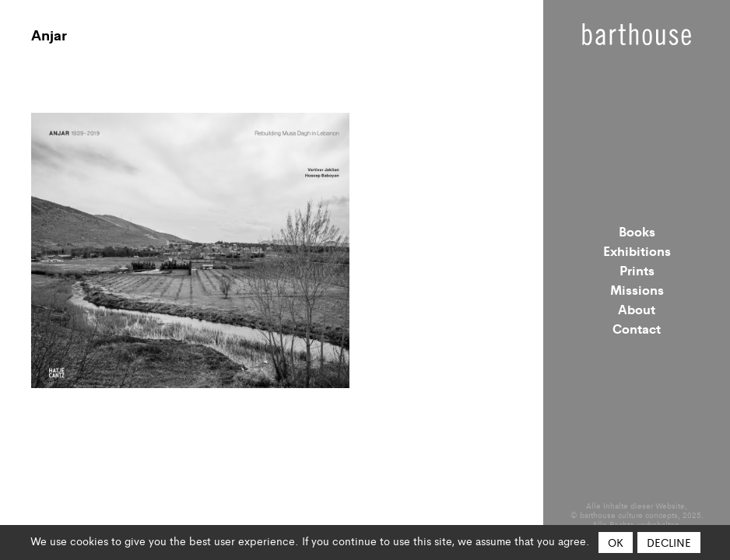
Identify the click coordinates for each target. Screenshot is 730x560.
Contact (637, 328)
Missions (637, 289)
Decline (669, 542)
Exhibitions (637, 250)
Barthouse (637, 34)
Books (637, 231)
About (637, 309)
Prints (637, 270)
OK (616, 542)
